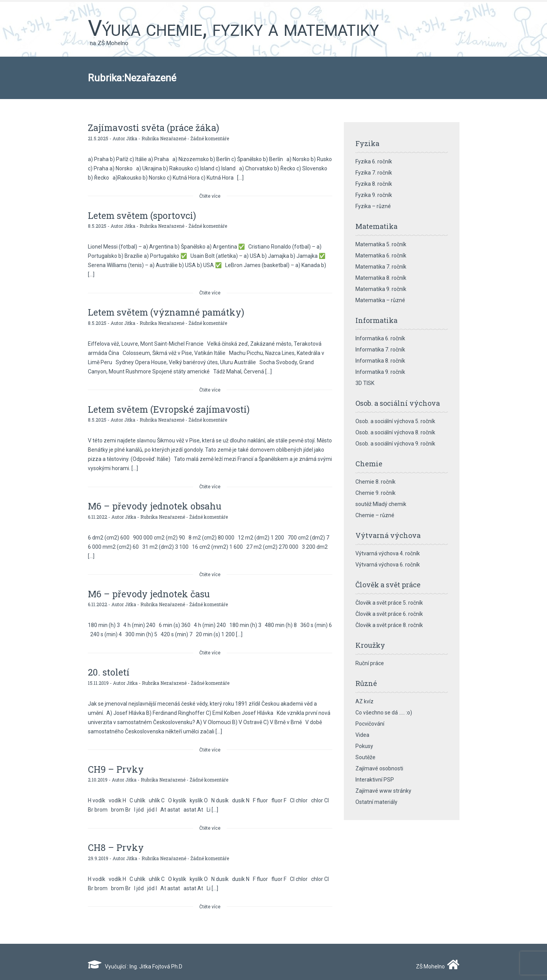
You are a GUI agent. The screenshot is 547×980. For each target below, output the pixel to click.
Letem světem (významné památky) (167, 311)
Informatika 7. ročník (380, 350)
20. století (109, 669)
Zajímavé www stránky (383, 791)
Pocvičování (370, 724)
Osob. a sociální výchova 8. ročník (395, 432)
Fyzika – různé (373, 206)
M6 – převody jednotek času (150, 591)
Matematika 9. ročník (381, 289)
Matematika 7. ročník (381, 267)
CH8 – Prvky (116, 843)
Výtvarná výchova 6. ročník (388, 565)
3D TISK (365, 383)
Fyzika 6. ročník (374, 161)
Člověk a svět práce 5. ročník (389, 603)
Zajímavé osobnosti (379, 768)
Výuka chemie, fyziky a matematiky (233, 28)
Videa (362, 735)
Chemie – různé (375, 515)
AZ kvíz (364, 701)
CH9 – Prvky (116, 765)
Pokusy (364, 746)
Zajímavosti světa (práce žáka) (154, 128)
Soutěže (365, 757)
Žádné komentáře (210, 138)
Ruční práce (370, 663)
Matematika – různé (380, 300)
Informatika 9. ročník (380, 372)
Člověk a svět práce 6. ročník (389, 614)
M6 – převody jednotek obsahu (156, 504)
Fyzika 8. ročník (374, 184)
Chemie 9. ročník (375, 493)
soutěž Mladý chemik (381, 504)
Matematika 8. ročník (381, 278)
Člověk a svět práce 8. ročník (389, 625)
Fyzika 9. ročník (374, 195)
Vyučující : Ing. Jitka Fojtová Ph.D (135, 961)
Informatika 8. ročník (380, 361)
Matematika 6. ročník (381, 256)
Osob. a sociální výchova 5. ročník (395, 421)
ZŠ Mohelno (436, 961)
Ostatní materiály (376, 802)
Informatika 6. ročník (380, 338)
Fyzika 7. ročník (374, 173)
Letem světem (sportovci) (143, 215)
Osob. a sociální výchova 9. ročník (395, 444)
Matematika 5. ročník (381, 244)
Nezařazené (173, 138)
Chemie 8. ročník (375, 482)
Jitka (132, 138)
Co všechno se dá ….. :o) (384, 713)
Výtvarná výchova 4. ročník (388, 553)
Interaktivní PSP (375, 780)
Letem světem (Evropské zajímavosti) (170, 407)
